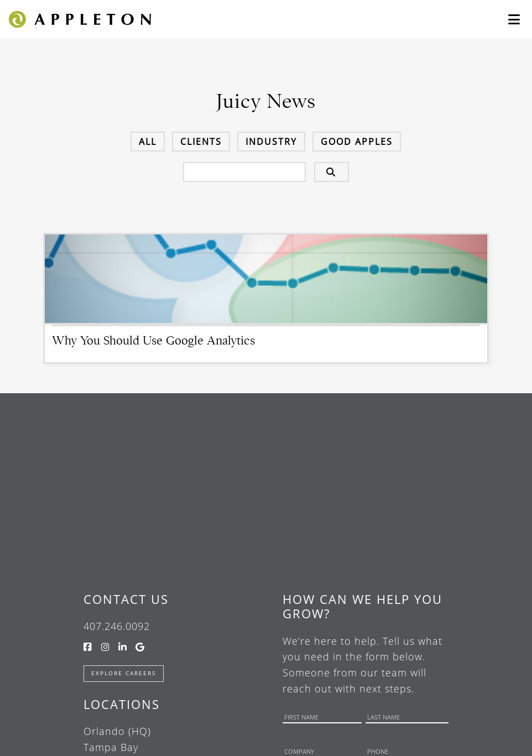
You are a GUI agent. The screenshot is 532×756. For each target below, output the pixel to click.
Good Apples (357, 142)
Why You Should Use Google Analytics (153, 340)
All (148, 142)
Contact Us (126, 599)
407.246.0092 (117, 626)
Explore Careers (124, 673)
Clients (201, 142)
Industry (271, 142)
